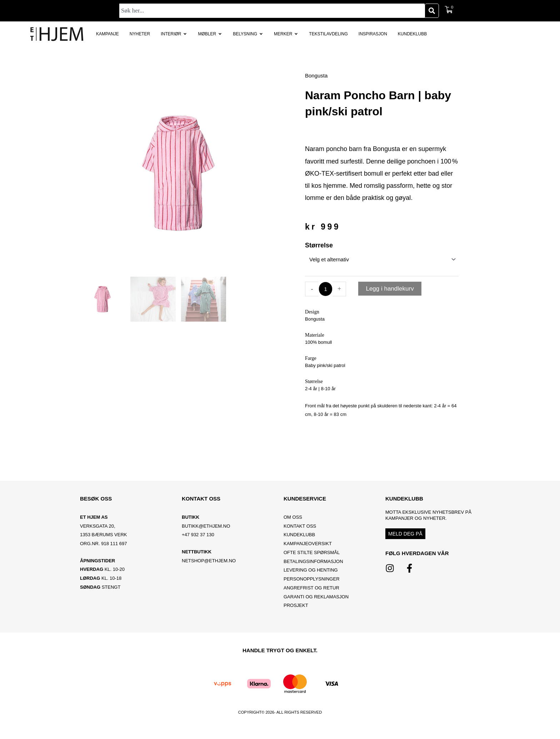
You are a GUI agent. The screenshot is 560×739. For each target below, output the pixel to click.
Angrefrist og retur (311, 588)
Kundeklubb (299, 535)
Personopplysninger (312, 579)
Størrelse (319, 245)
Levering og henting (311, 570)
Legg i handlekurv (390, 289)
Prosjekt (296, 605)
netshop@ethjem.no (209, 561)
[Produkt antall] (326, 289)
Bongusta (316, 76)
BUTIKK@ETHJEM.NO (206, 526)
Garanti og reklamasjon (316, 597)
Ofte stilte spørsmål (312, 552)
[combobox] (272, 11)
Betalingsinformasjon (314, 561)
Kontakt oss (300, 526)
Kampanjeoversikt (308, 544)
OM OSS (293, 517)
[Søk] (432, 11)
